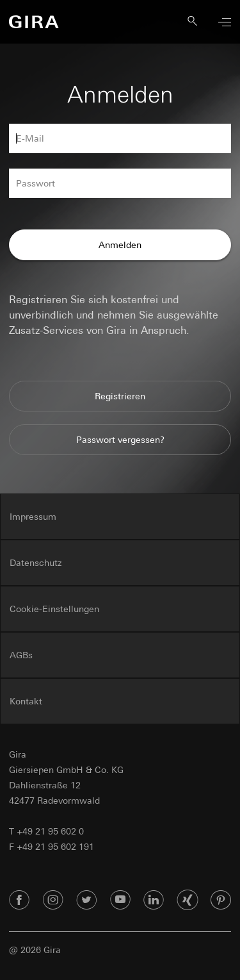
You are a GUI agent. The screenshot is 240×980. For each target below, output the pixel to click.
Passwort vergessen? (120, 440)
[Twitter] (86, 901)
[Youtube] (120, 901)
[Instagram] (53, 901)
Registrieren (120, 396)
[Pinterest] (221, 901)
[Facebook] (19, 901)
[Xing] (188, 901)
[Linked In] (154, 901)
